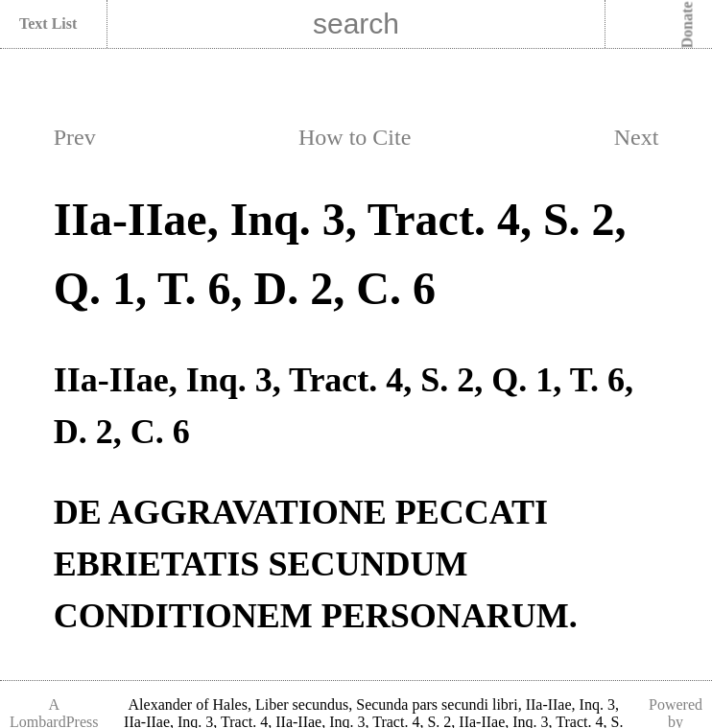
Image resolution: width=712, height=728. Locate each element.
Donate (688, 25)
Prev (75, 137)
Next (637, 137)
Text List (48, 23)
